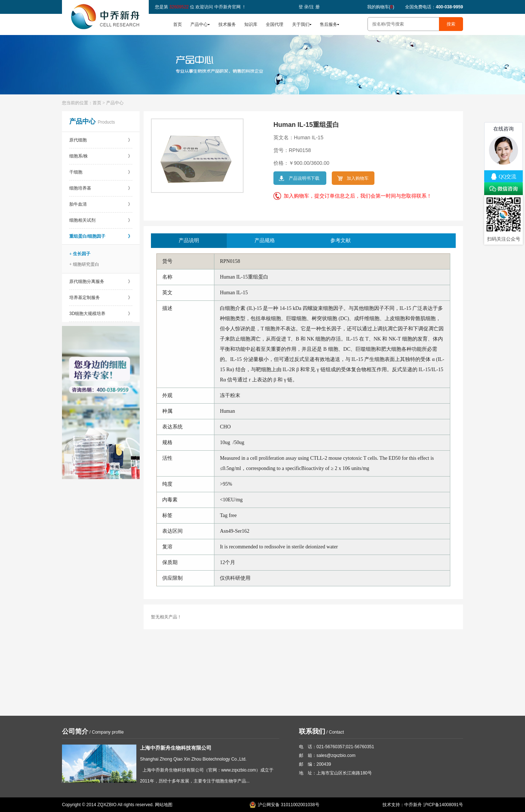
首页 (178, 24)
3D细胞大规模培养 (101, 314)
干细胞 (101, 172)
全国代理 (275, 24)
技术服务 (227, 24)
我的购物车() (381, 7)
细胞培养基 (101, 188)
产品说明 (189, 240)
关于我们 (301, 24)
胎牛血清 (101, 204)
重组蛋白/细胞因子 (101, 236)
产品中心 (199, 24)
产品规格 (265, 240)
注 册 (314, 7)
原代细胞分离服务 (101, 281)
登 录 (304, 7)
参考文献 (341, 240)
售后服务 (328, 24)
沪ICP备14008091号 (443, 805)
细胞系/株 (101, 156)
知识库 (251, 24)
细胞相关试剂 (101, 220)
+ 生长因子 (80, 254)
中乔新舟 (413, 805)
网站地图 (164, 805)
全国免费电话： (434, 7)
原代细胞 (101, 140)
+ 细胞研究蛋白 (84, 264)
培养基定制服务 (101, 298)
